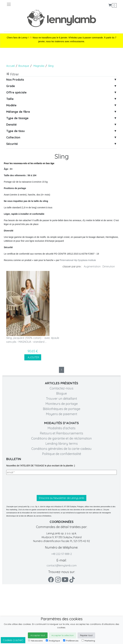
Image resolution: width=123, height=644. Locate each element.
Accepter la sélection (63, 635)
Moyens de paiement (62, 414)
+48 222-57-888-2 (61, 554)
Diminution (109, 266)
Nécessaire (35, 641)
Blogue (61, 393)
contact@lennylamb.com (62, 565)
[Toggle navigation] (34, 4)
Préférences (71, 641)
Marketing (88, 641)
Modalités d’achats (61, 428)
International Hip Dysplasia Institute (78, 260)
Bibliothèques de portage (62, 409)
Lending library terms (62, 443)
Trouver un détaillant (61, 399)
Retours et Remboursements (61, 433)
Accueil (10, 66)
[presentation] (31, 485)
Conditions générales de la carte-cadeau (61, 449)
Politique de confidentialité (62, 454)
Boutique (24, 66)
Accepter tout (38, 635)
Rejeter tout (86, 635)
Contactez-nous (61, 388)
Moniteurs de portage (62, 404)
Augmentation (92, 266)
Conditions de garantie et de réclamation (61, 438)
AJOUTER (33, 357)
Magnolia (39, 66)
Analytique (53, 641)
